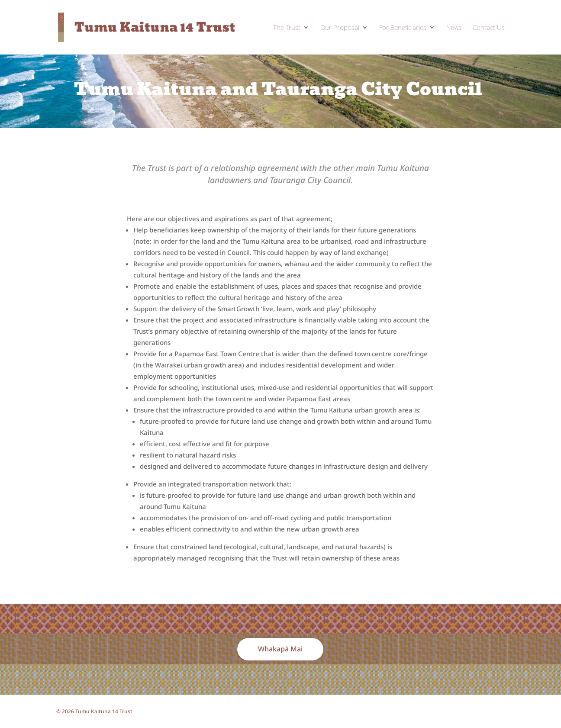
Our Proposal (340, 28)
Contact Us (489, 28)
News (454, 28)
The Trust (287, 28)
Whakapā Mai (280, 649)
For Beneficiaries (403, 28)
